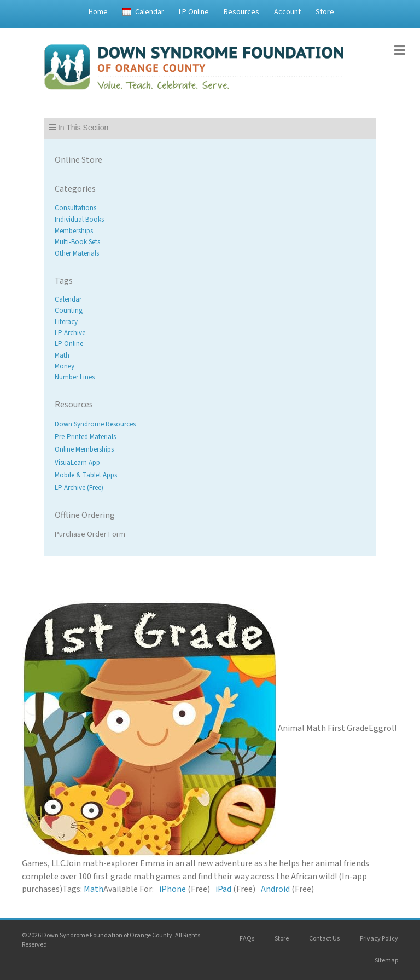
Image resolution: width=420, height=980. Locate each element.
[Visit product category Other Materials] (210, 254)
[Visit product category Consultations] (210, 208)
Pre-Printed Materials (85, 437)
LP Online (194, 12)
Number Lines (75, 377)
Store (325, 12)
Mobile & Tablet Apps (86, 475)
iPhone (173, 889)
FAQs (247, 939)
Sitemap (386, 961)
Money (65, 366)
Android (275, 889)
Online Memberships (84, 450)
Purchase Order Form (90, 534)
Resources (241, 12)
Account (287, 12)
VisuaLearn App (77, 463)
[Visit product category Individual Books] (210, 220)
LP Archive (70, 333)
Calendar (150, 12)
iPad (223, 889)
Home (98, 12)
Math (62, 355)
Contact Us (324, 939)
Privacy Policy (379, 939)
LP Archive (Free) (79, 488)
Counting (69, 311)
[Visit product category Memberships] (210, 231)
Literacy (66, 322)
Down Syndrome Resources (95, 424)
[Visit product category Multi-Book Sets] (210, 242)
